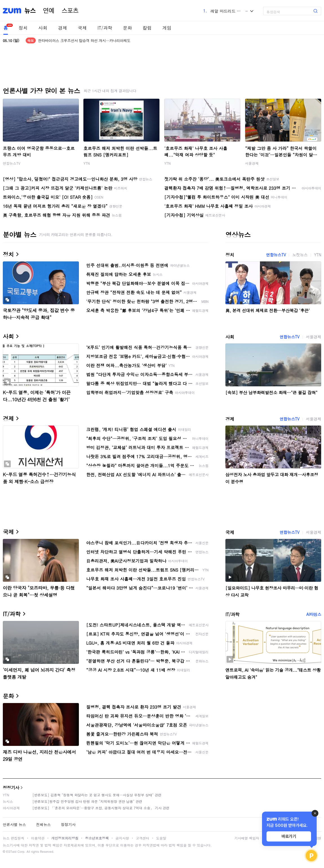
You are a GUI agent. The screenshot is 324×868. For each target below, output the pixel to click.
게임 (167, 28)
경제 (63, 28)
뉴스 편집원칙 (14, 838)
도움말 (161, 838)
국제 (82, 28)
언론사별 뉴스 (14, 824)
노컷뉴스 (300, 255)
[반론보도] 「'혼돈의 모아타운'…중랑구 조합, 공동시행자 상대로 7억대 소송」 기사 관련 (101, 808)
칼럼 (147, 28)
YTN (87, 163)
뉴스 (30, 11)
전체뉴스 (43, 824)
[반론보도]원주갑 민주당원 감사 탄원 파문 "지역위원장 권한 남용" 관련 (87, 801)
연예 (49, 11)
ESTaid (11, 852)
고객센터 (143, 838)
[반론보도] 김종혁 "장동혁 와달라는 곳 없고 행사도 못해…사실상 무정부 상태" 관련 (97, 795)
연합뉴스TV (12, 163)
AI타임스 (314, 614)
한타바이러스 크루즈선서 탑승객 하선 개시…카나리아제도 (84, 40)
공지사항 (122, 838)
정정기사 (11, 787)
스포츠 (70, 11)
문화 (127, 28)
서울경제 (252, 163)
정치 (23, 28)
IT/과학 (105, 28)
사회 (43, 28)
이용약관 (38, 838)
